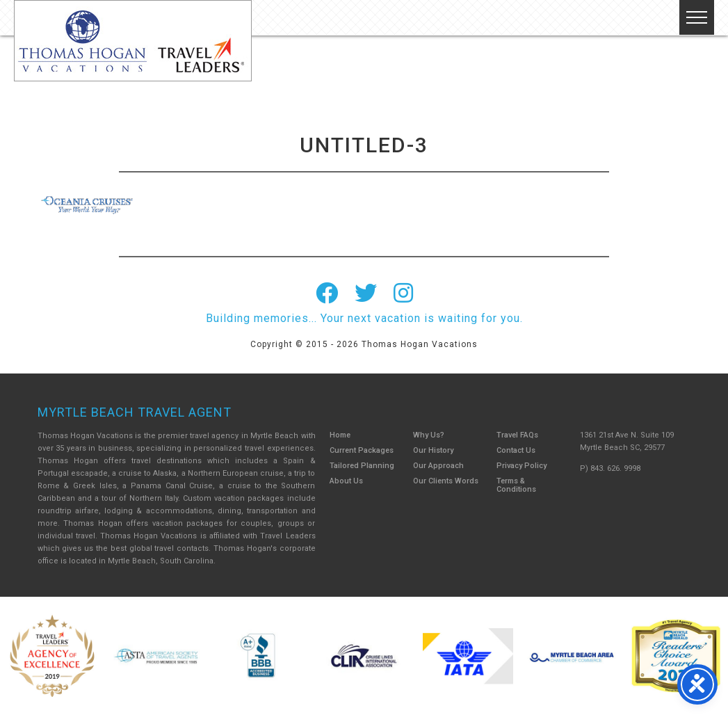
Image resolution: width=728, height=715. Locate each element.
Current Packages (362, 450)
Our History (433, 450)
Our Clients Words (446, 481)
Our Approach (438, 466)
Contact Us (516, 450)
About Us (346, 481)
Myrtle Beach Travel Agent (135, 412)
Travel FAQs (517, 435)
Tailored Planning (362, 466)
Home (340, 435)
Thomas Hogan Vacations (133, 41)
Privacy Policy (521, 466)
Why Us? (429, 435)
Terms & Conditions (516, 485)
